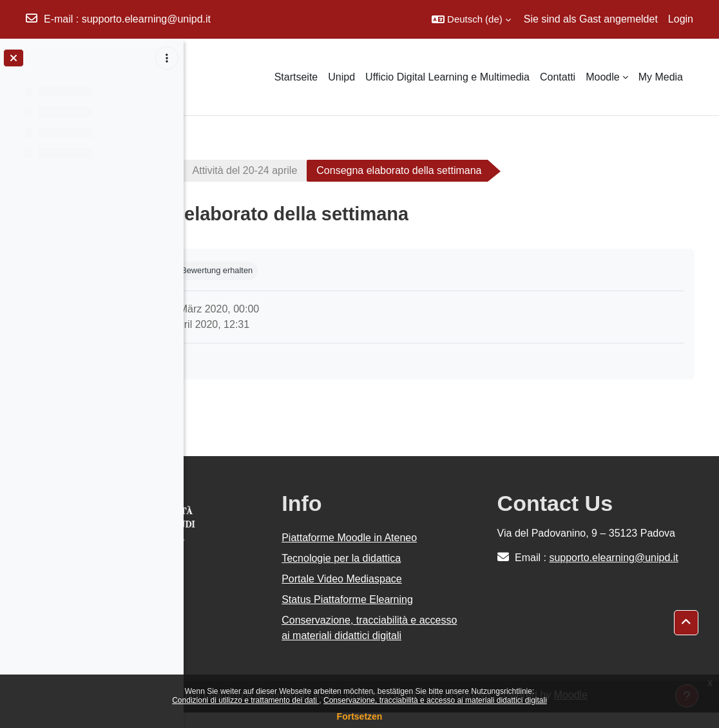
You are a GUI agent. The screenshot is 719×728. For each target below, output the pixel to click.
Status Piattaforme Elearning (443, 599)
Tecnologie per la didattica (436, 558)
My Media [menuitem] (661, 77)
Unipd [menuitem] (341, 77)
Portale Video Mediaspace (437, 579)
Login (681, 19)
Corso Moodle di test (255, 170)
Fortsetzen (360, 716)
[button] (471, 19)
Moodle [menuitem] (602, 77)
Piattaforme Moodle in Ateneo (445, 538)
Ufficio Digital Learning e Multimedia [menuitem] (447, 77)
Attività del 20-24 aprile (388, 170)
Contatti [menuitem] (558, 77)
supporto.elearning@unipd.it (146, 19)
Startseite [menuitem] (296, 77)
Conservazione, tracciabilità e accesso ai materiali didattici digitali (435, 700)
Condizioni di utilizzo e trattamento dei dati (245, 700)
